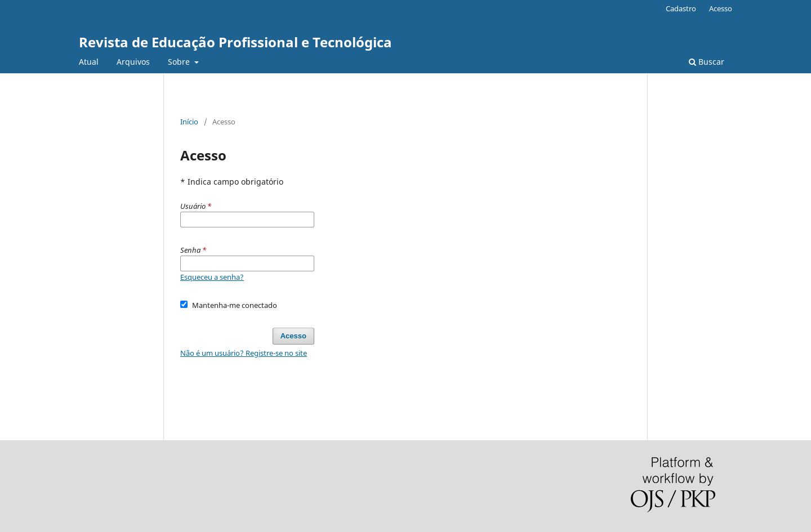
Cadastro (681, 8)
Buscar (707, 62)
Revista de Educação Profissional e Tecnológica (235, 42)
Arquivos (133, 62)
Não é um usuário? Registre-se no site (244, 353)
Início (189, 122)
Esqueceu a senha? (212, 277)
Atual (89, 62)
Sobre (180, 62)
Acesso (721, 8)
